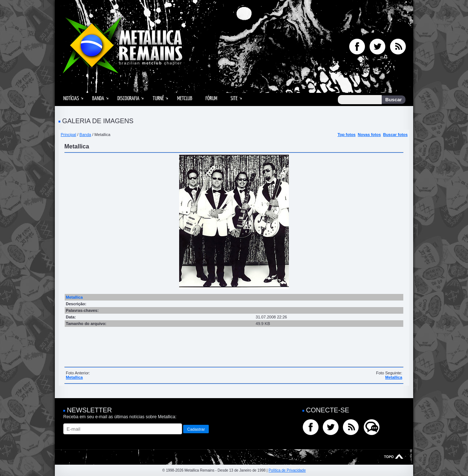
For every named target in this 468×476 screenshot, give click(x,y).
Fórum (211, 99)
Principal (68, 135)
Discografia (129, 99)
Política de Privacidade (287, 470)
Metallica (74, 377)
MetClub (184, 99)
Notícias (71, 99)
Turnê (158, 99)
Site (234, 99)
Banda (98, 99)
